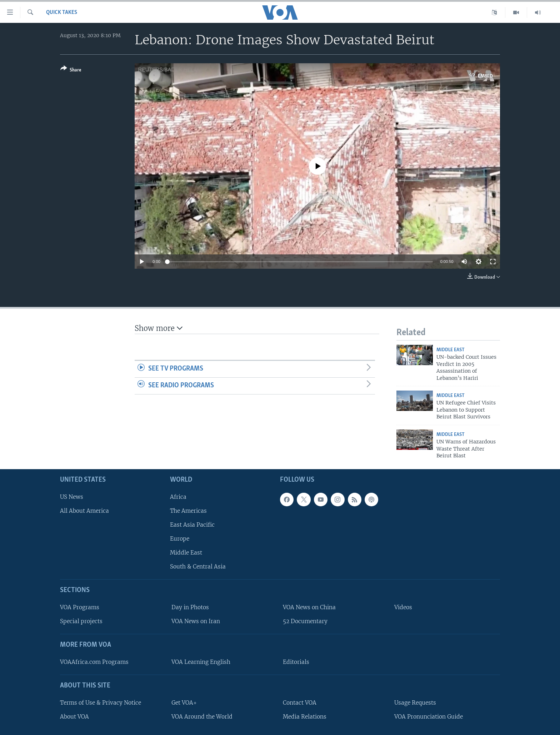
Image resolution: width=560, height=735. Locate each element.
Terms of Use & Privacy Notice (101, 703)
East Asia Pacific (192, 525)
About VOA (74, 717)
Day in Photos (190, 607)
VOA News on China (309, 607)
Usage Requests (415, 703)
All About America (84, 511)
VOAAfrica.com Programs (94, 662)
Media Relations (305, 717)
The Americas (188, 511)
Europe (180, 539)
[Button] (71, 71)
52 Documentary (305, 622)
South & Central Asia (198, 567)
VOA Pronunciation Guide (429, 717)
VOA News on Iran (196, 622)
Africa (178, 497)
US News (72, 497)
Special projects (81, 622)
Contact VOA (300, 703)
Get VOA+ (184, 703)
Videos (403, 607)
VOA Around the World (202, 717)
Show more (159, 328)
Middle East (451, 350)
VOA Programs (80, 607)
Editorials (296, 662)
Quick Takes (62, 13)
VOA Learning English (201, 662)
